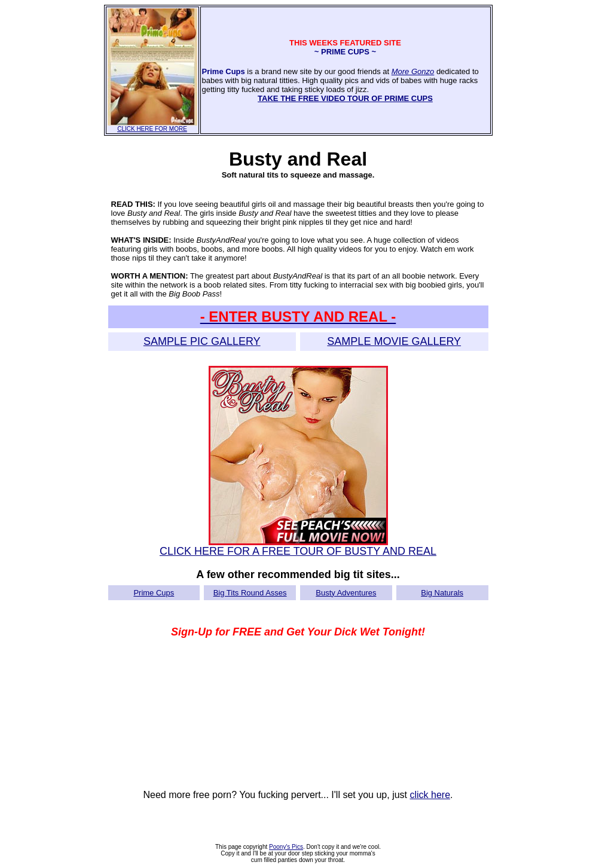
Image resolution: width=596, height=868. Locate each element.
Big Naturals (442, 593)
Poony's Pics (286, 847)
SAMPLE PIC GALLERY (202, 341)
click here (430, 795)
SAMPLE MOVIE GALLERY (394, 341)
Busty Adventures (346, 593)
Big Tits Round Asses (250, 593)
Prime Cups (154, 593)
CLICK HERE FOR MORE (152, 126)
